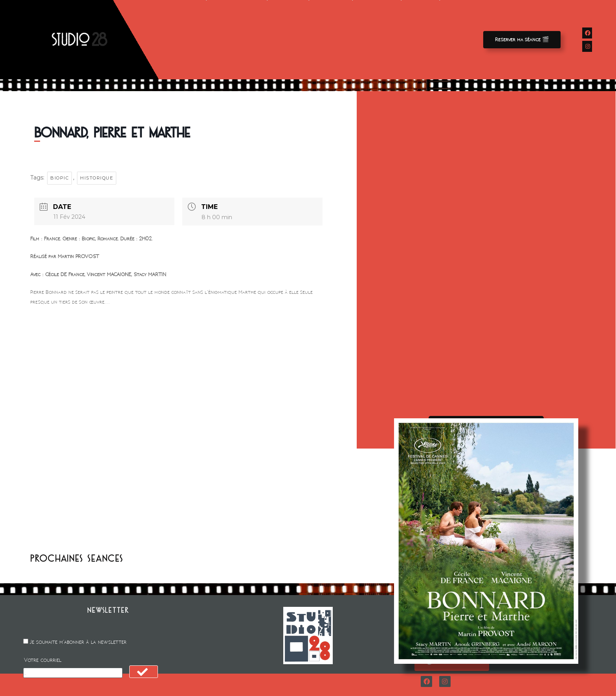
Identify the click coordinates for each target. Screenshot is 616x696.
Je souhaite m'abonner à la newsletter (78, 642)
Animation (331, 40)
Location (288, 40)
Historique (97, 178)
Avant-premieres (237, 40)
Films (191, 40)
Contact (421, 40)
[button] (522, 40)
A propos (377, 40)
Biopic (60, 178)
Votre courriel (43, 660)
